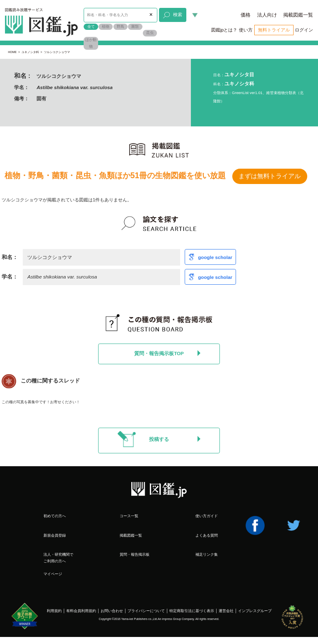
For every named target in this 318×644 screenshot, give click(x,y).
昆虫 (150, 33)
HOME (12, 52)
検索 (172, 15)
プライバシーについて (146, 611)
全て (91, 27)
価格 (246, 15)
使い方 (246, 30)
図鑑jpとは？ (224, 30)
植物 (106, 27)
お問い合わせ (112, 611)
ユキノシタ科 (30, 52)
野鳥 (120, 27)
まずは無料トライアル (270, 176)
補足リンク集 (207, 554)
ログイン (304, 30)
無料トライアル (274, 30)
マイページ (53, 574)
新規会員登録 (55, 535)
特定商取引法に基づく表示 (192, 611)
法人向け (267, 15)
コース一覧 (129, 516)
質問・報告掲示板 (135, 554)
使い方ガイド (207, 516)
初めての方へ (55, 516)
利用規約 (54, 611)
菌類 (135, 27)
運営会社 (226, 611)
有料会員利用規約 (81, 611)
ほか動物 (91, 43)
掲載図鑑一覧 (298, 15)
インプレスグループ (255, 611)
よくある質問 (207, 535)
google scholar (215, 257)
